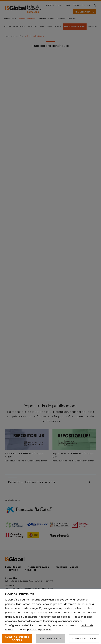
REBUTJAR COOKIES (51, 639)
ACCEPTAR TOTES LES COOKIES (17, 638)
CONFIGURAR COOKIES (84, 639)
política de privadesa (40, 630)
